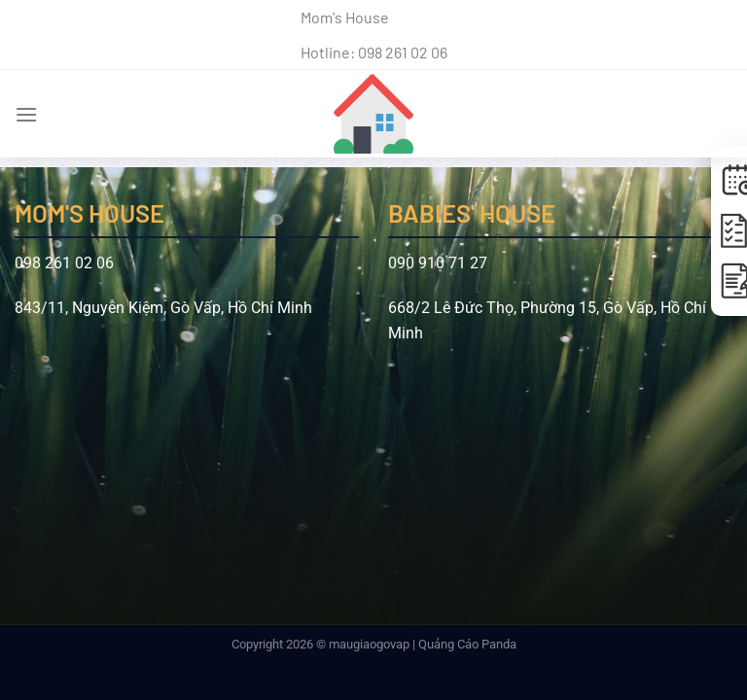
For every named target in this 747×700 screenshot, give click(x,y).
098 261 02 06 (64, 263)
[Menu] (26, 114)
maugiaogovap (369, 644)
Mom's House (345, 17)
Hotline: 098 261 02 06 (374, 52)
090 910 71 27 (438, 263)
